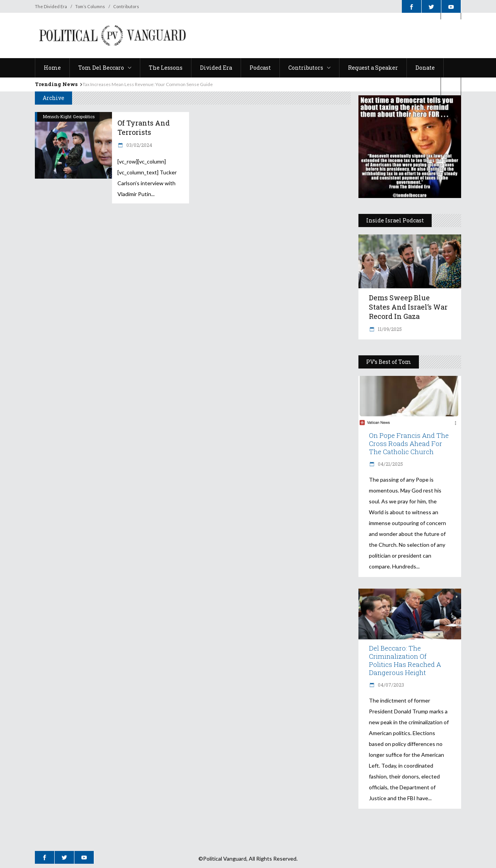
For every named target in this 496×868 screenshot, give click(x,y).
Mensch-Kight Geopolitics (69, 116)
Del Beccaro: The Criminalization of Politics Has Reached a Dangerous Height (405, 660)
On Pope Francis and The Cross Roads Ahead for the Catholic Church (409, 443)
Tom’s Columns (90, 6)
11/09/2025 (389, 329)
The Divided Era (51, 6)
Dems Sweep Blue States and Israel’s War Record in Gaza (408, 307)
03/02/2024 (139, 145)
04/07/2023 (390, 685)
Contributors (126, 6)
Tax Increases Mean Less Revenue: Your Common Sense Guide (148, 84)
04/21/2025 (390, 464)
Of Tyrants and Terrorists (144, 127)
